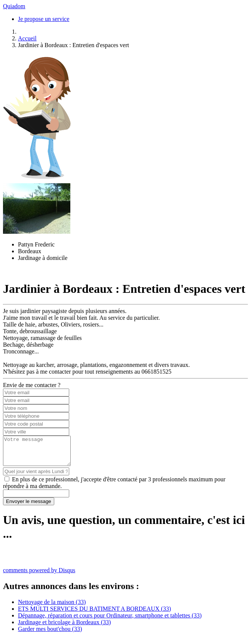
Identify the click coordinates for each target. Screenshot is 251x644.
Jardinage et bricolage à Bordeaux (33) (64, 628)
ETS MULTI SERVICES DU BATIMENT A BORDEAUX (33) (94, 614)
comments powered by (39, 576)
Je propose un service (44, 19)
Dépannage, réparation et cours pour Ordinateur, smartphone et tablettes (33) (110, 621)
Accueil (27, 38)
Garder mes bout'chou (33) (50, 634)
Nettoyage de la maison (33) (52, 608)
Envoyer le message (29, 507)
